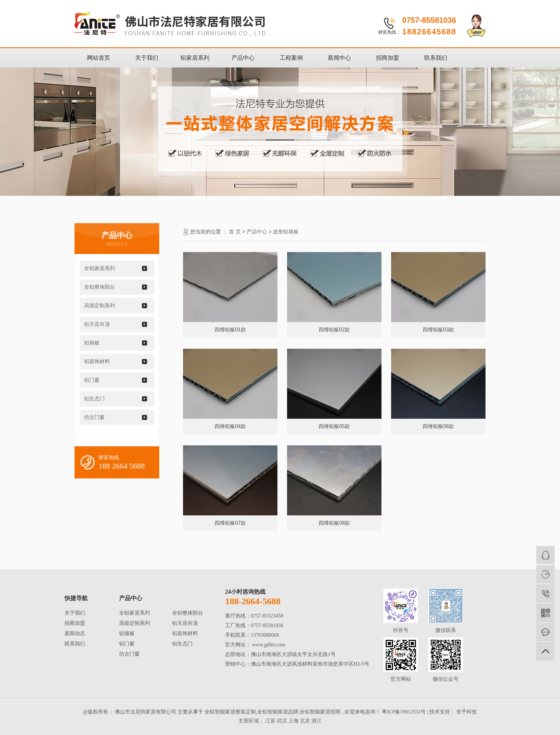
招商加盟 (388, 58)
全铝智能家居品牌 (278, 712)
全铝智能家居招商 (320, 712)
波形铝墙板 (286, 232)
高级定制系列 (100, 306)
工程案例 (291, 58)
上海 (293, 721)
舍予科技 (466, 712)
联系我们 (436, 58)
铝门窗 (92, 380)
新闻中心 (339, 58)
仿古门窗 (94, 417)
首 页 (235, 232)
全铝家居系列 (100, 268)
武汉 (282, 721)
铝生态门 (94, 399)
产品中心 (243, 58)
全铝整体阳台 (100, 287)
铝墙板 (92, 343)
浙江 (317, 721)
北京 (305, 721)
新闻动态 (75, 633)
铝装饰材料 (97, 361)
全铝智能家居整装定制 (230, 712)
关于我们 (147, 58)
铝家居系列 (195, 58)
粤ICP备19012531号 (404, 712)
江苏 (270, 721)
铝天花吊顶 (97, 324)
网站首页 (99, 58)
